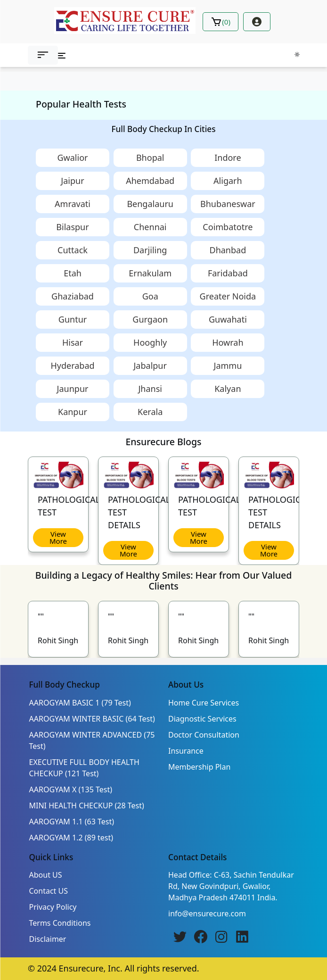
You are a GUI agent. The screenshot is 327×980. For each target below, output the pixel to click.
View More (58, 537)
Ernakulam (150, 273)
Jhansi (150, 389)
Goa (150, 296)
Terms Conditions (60, 923)
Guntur (73, 319)
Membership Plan (199, 767)
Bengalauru (150, 204)
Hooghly (150, 342)
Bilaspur (72, 227)
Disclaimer (48, 939)
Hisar (73, 342)
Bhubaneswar (228, 204)
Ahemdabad (150, 181)
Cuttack (73, 250)
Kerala (150, 412)
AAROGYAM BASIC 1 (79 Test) (80, 703)
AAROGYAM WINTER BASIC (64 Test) (92, 719)
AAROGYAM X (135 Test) (71, 789)
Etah (73, 273)
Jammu (228, 365)
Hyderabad (72, 365)
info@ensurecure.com (207, 914)
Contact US (49, 891)
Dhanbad (228, 250)
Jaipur (72, 181)
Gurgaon (150, 319)
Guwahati (228, 319)
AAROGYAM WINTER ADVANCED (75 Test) (92, 740)
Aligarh (228, 181)
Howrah (228, 342)
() (221, 22)
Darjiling (150, 250)
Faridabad (228, 273)
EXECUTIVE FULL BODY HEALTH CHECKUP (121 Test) (84, 768)
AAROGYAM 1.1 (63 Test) (72, 822)
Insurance (186, 751)
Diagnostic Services (202, 719)
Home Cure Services (204, 703)
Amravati (73, 204)
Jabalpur (150, 365)
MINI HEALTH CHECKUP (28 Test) (87, 806)
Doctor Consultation (204, 735)
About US (46, 875)
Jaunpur (73, 389)
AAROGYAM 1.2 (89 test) (71, 838)
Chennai (150, 227)
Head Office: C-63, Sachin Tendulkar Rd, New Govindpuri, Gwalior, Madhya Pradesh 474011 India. (231, 886)
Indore (228, 158)
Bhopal (150, 158)
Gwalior (73, 158)
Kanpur (73, 412)
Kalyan (228, 389)
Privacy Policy (53, 907)
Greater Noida (228, 296)
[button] (43, 55)
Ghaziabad (73, 296)
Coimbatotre (228, 227)
